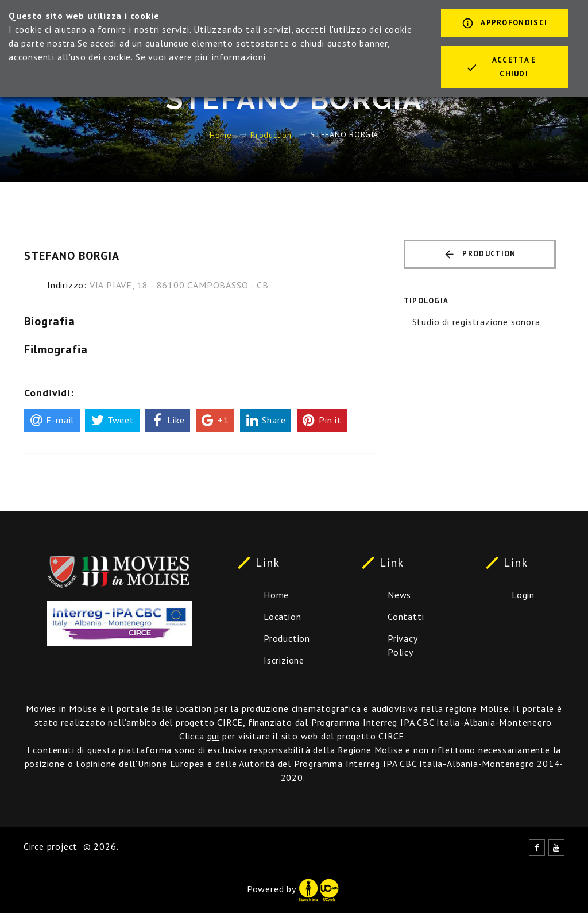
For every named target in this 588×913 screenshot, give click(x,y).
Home (221, 134)
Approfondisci (504, 24)
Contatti (406, 617)
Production (271, 134)
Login (523, 595)
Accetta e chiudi (501, 67)
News (399, 595)
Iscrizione (284, 660)
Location (282, 617)
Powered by (293, 889)
